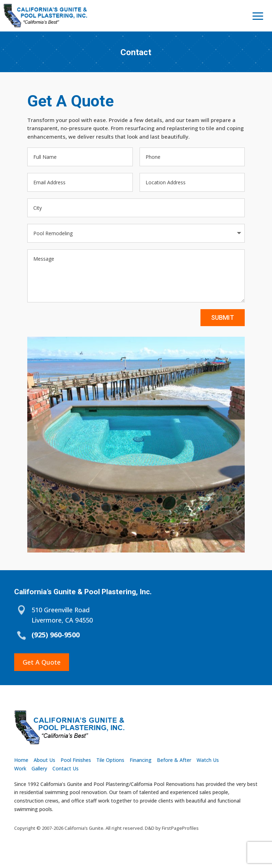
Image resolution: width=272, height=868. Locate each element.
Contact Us (66, 768)
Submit (223, 324)
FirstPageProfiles (180, 828)
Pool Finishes (76, 760)
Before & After (174, 760)
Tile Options (110, 760)
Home (21, 760)
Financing (141, 760)
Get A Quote (42, 662)
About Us (44, 760)
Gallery (39, 768)
